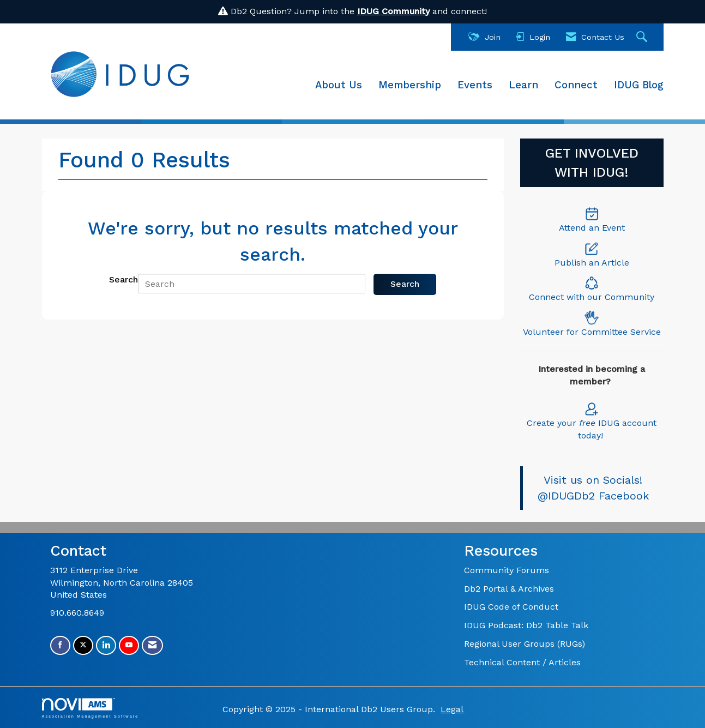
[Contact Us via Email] (152, 645)
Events (475, 85)
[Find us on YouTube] (129, 645)
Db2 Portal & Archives (509, 589)
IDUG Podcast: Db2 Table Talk (526, 625)
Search (123, 279)
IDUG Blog (639, 85)
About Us (339, 85)
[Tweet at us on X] (83, 645)
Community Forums (507, 570)
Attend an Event (592, 228)
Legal (452, 709)
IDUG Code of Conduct (511, 607)
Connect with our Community (592, 297)
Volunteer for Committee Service (592, 332)
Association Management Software (91, 708)
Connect (576, 85)
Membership (410, 85)
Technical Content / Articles (522, 662)
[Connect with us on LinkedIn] (106, 645)
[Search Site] (643, 37)
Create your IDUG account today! (592, 421)
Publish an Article (592, 263)
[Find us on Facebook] (60, 645)
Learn (523, 85)
